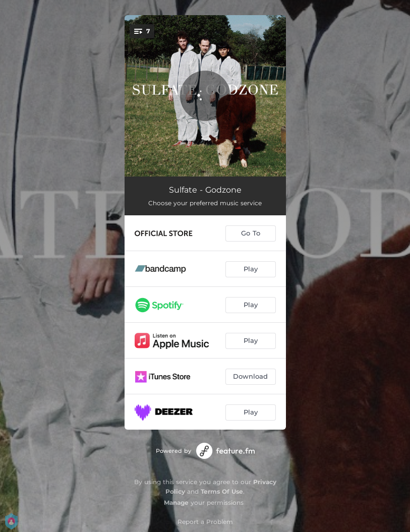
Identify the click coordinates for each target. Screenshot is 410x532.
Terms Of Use (222, 491)
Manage (176, 503)
